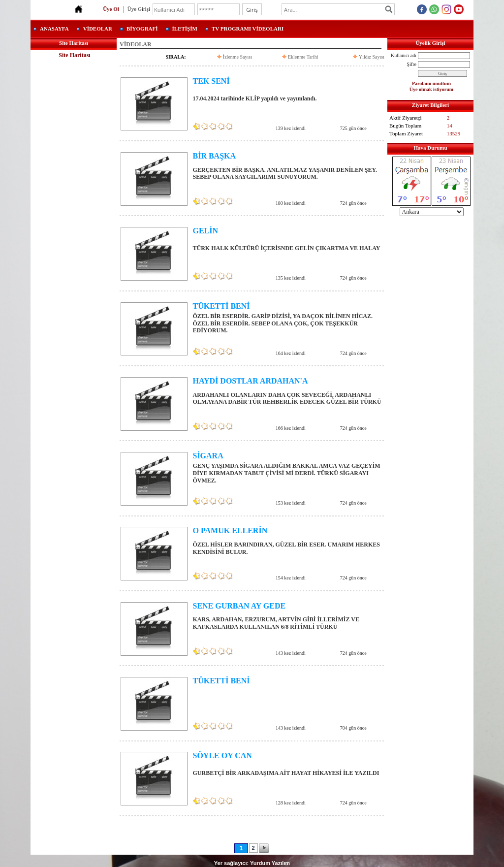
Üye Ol (111, 9)
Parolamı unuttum (431, 83)
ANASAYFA (54, 29)
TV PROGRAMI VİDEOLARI (248, 29)
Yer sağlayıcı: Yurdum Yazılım (252, 863)
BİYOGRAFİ (142, 29)
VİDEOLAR (98, 29)
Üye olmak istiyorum (431, 89)
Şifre (412, 64)
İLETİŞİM (185, 29)
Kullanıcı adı (404, 55)
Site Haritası (74, 55)
